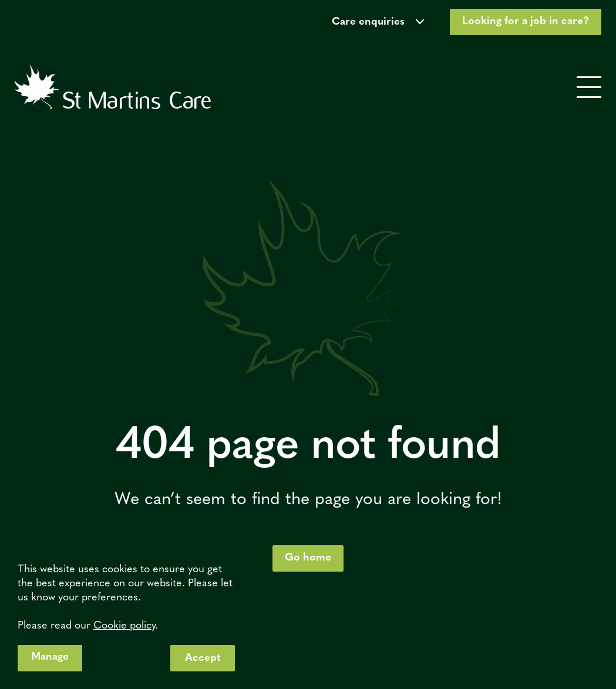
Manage (50, 657)
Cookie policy (124, 626)
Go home (308, 558)
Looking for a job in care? (526, 21)
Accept (203, 658)
